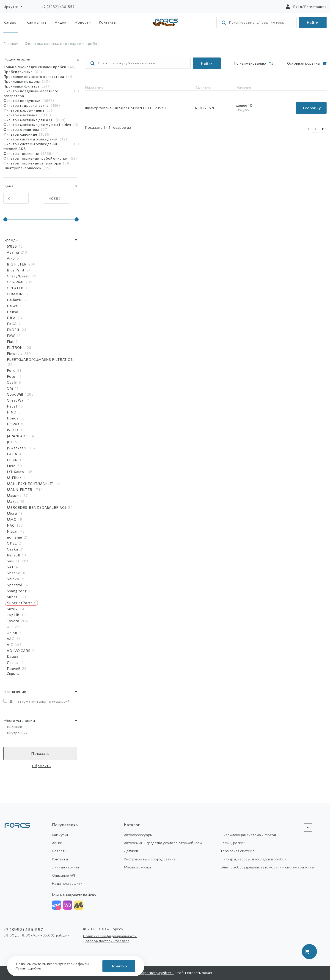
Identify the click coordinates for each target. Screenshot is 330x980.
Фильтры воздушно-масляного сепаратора (31, 93)
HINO (12, 412)
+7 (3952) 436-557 (58, 7)
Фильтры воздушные (22, 101)
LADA (12, 454)
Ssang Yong (17, 591)
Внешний (15, 727)
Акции (61, 22)
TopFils (13, 615)
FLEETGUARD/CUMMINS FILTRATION (40, 359)
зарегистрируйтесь (157, 973)
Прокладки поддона (22, 81)
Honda (13, 418)
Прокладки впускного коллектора (34, 77)
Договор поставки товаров (106, 941)
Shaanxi (14, 573)
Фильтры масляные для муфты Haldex (37, 125)
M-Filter (14, 478)
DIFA (11, 318)
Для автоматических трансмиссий (40, 701)
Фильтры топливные (21, 153)
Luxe (11, 466)
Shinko (13, 579)
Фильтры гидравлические (26, 105)
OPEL (12, 543)
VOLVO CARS (19, 651)
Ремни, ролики (233, 843)
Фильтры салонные (20, 134)
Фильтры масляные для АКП (29, 120)
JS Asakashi (17, 448)
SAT (10, 567)
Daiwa (12, 306)
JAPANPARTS (18, 436)
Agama (13, 252)
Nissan (13, 531)
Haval (12, 406)
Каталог (11, 22)
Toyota (13, 621)
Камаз (13, 657)
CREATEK (15, 288)
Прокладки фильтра (22, 86)
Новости (82, 22)
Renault (14, 555)
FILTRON (15, 348)
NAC (11, 525)
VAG (11, 639)
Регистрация (315, 7)
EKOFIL (13, 330)
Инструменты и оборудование (150, 859)
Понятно (119, 966)
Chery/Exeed (18, 276)
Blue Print (16, 270)
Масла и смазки (137, 867)
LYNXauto (15, 472)
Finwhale (15, 353)
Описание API (64, 875)
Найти (313, 22)
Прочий (14, 668)
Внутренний (17, 733)
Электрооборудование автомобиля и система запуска (267, 867)
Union (12, 633)
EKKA (12, 324)
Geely (12, 382)
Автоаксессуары (138, 835)
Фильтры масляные (20, 115)
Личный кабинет (66, 867)
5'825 (12, 246)
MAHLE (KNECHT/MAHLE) (30, 484)
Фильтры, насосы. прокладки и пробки (253, 859)
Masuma (14, 495)
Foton (12, 376)
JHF (10, 442)
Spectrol (15, 585)
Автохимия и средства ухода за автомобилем (163, 843)
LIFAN (12, 460)
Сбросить (41, 766)
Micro (12, 513)
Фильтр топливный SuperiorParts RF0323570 (125, 108)
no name (14, 537)
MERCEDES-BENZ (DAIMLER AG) (37, 507)
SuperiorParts (21, 603)
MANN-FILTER (20, 490)
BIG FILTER (17, 264)
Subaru (13, 597)
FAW (11, 336)
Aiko (11, 258)
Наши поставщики (67, 883)
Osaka (12, 549)
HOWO (13, 424)
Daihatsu (15, 300)
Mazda (13, 501)
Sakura (13, 561)
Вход (298, 7)
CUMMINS (16, 294)
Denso (13, 312)
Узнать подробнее (30, 968)
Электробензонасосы (22, 168)
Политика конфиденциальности (110, 936)
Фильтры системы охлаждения (31, 139)
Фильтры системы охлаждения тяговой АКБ (31, 146)
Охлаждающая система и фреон (248, 835)
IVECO (13, 430)
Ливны (13, 662)
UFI (10, 627)
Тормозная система (237, 851)
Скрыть (13, 673)
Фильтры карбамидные (24, 110)
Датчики (131, 851)
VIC (10, 645)
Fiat (10, 342)
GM (10, 388)
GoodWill (15, 394)
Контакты (108, 22)
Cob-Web (15, 282)
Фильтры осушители (21, 129)
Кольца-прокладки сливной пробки (35, 67)
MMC (12, 519)
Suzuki (13, 609)
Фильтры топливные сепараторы (32, 163)
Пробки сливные (18, 72)
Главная (11, 43)
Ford (11, 370)
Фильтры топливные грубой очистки (35, 158)
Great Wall (16, 400)
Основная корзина (304, 63)
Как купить (36, 22)
